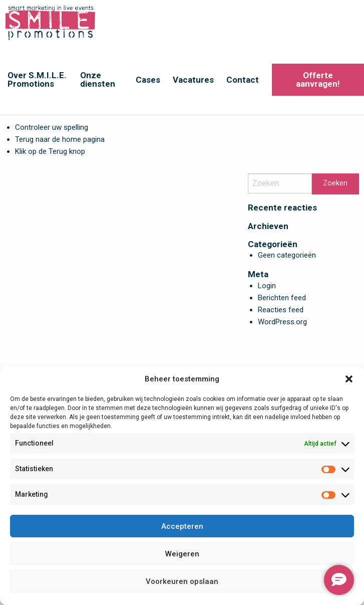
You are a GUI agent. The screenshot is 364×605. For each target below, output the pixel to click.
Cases (148, 80)
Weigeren (182, 554)
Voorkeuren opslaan (182, 581)
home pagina (83, 139)
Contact (243, 80)
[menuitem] (36, 80)
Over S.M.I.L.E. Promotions (37, 79)
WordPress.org (282, 322)
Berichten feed (282, 298)
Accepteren (182, 526)
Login (267, 286)
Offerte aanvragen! (318, 79)
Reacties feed (281, 310)
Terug (58, 151)
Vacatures (193, 80)
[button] (349, 379)
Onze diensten (98, 79)
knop (76, 151)
